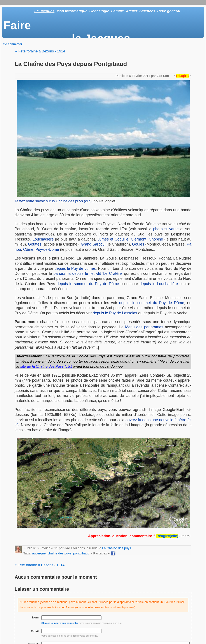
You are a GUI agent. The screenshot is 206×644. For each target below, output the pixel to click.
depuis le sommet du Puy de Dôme (88, 284)
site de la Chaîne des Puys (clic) (46, 366)
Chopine (156, 239)
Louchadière (43, 239)
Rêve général (169, 11)
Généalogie (99, 11)
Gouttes (35, 244)
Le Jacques (44, 11)
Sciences (147, 11)
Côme (28, 249)
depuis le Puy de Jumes (75, 268)
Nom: (36, 617)
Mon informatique (72, 11)
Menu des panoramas (144, 327)
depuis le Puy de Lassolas (115, 313)
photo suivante (166, 229)
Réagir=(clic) (167, 536)
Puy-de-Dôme (47, 249)
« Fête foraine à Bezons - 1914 (40, 51)
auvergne (39, 553)
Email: (35, 631)
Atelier (132, 11)
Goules (138, 244)
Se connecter (13, 44)
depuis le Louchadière (159, 284)
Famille (117, 11)
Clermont (139, 239)
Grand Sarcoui (93, 244)
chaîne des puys (59, 553)
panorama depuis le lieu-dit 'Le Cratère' (88, 274)
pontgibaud (81, 553)
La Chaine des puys (117, 548)
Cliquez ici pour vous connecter (60, 623)
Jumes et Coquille (113, 239)
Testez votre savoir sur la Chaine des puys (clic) (53, 201)
